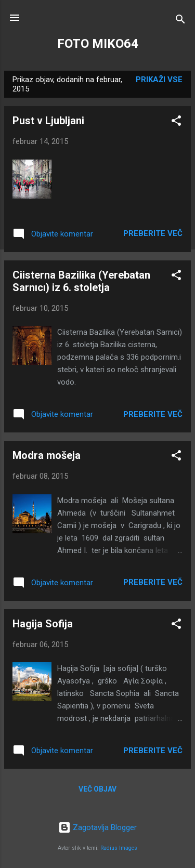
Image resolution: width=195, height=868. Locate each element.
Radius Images (119, 848)
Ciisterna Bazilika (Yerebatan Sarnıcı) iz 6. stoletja (81, 281)
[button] (176, 122)
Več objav (97, 789)
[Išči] (180, 21)
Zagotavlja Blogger (97, 827)
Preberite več (153, 233)
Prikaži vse (159, 80)
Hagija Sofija (43, 624)
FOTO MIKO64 (98, 44)
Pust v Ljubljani (48, 121)
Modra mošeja (47, 455)
